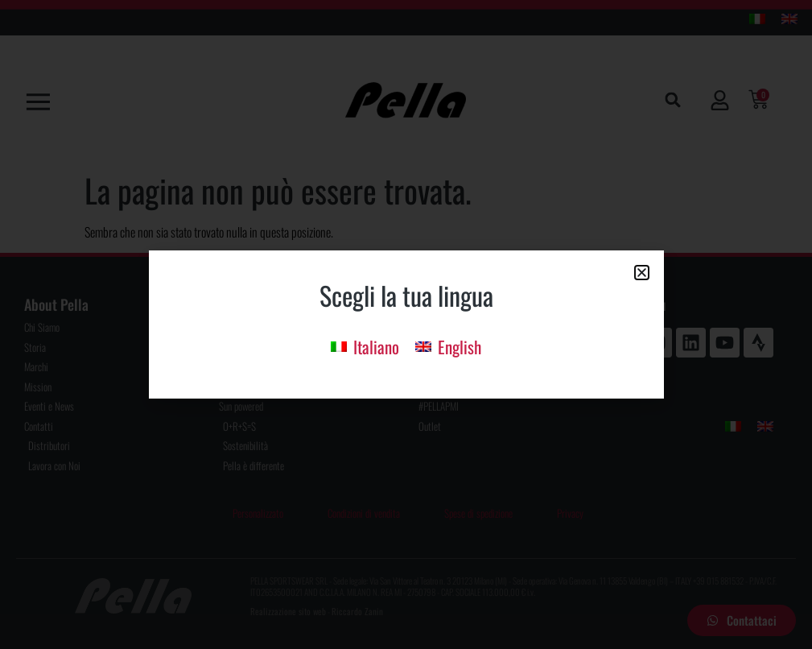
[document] (406, 324)
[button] (642, 273)
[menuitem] (365, 345)
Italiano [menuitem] (376, 347)
